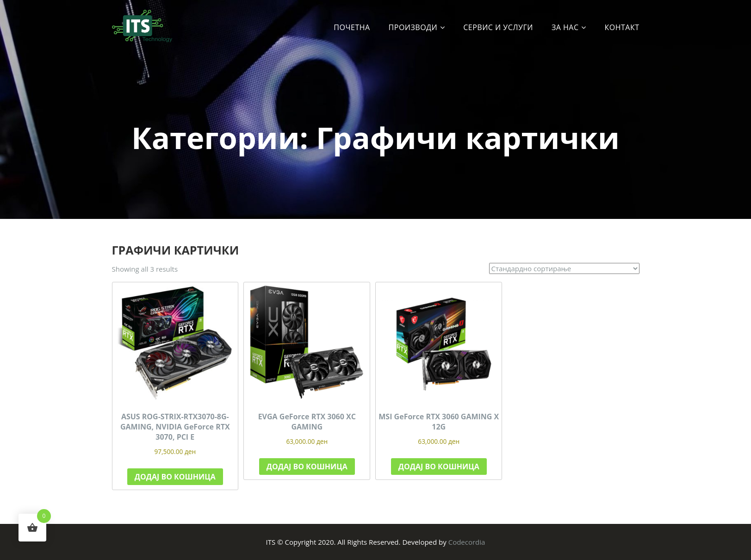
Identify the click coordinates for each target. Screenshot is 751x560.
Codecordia (467, 542)
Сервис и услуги (498, 27)
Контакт (622, 27)
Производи (413, 27)
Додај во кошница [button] (175, 477)
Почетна (352, 27)
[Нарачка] (564, 268)
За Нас (565, 27)
